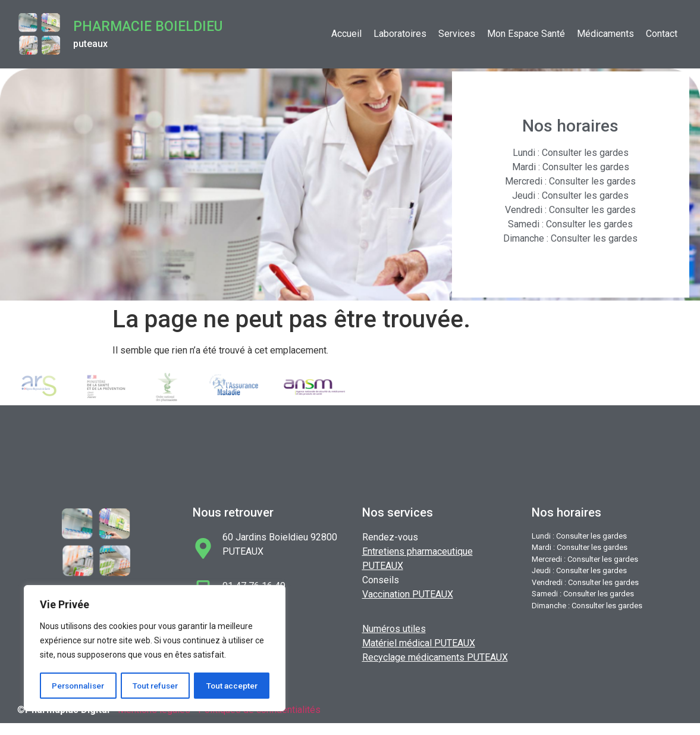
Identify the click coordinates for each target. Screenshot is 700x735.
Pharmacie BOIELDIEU (148, 26)
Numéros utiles (394, 629)
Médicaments (605, 34)
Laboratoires (400, 34)
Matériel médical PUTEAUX (419, 643)
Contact (662, 34)
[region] (155, 649)
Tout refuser (156, 686)
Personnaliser (79, 686)
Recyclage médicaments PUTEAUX (435, 657)
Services (457, 34)
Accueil (346, 34)
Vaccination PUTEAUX (408, 594)
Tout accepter (232, 686)
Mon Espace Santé (526, 34)
